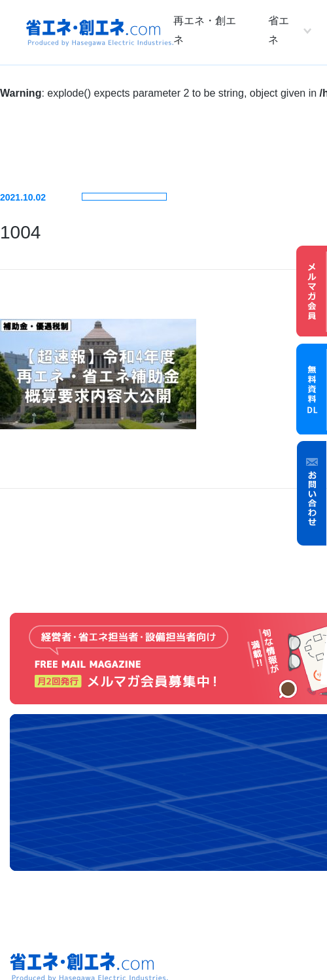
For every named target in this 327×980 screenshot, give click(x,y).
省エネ (279, 30)
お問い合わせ (312, 493)
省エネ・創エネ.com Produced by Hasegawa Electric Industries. (100, 33)
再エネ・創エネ (205, 30)
